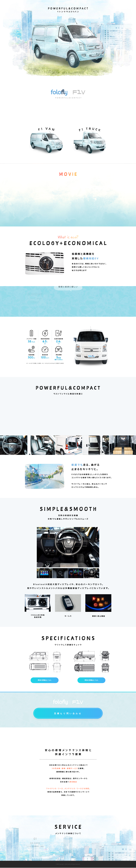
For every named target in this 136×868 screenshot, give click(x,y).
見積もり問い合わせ (68, 714)
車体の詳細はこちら (45, 680)
